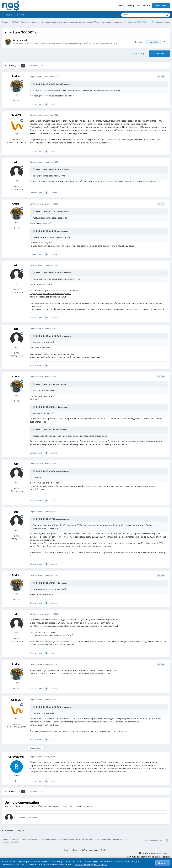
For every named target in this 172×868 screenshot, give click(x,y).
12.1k (17, 101)
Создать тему (137, 53)
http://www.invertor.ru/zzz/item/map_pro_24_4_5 (52, 635)
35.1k (17, 140)
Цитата (54, 104)
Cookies (104, 850)
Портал (21, 15)
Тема (76, 850)
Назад (13, 66)
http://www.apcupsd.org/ (41, 396)
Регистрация (161, 6)
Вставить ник (36, 104)
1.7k (17, 187)
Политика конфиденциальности (155, 853)
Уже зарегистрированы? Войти (134, 6)
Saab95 (60, 84)
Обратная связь (90, 850)
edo (16, 162)
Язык (67, 850)
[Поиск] (135, 15)
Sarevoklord (16, 757)
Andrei (23, 40)
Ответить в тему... (28, 817)
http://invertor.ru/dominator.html (86, 357)
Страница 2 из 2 (36, 66)
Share (138, 42)
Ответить (159, 53)
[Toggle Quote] (34, 84)
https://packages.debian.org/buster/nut (48, 297)
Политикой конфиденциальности (91, 864)
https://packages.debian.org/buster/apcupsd (51, 294)
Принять (163, 863)
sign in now (66, 806)
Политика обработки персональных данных (149, 857)
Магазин (8, 15)
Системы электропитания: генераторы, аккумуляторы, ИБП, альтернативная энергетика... (74, 43)
